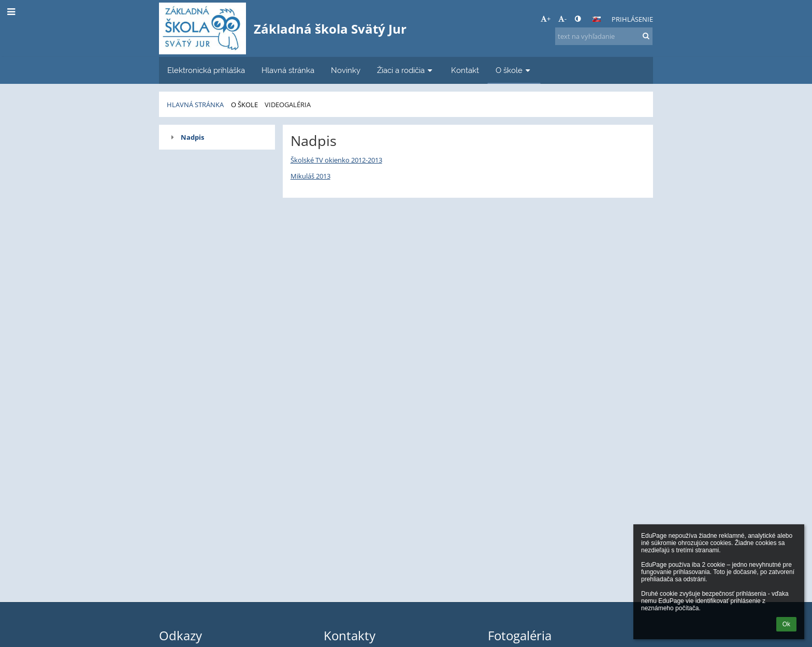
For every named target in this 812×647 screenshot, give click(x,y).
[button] (597, 19)
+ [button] (546, 19)
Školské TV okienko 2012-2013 (336, 160)
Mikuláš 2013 (310, 176)
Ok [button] (786, 624)
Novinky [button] (346, 70)
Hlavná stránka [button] (288, 70)
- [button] (562, 19)
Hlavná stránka (195, 105)
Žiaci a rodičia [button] (406, 70)
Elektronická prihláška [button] (206, 70)
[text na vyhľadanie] (604, 36)
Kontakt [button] (465, 70)
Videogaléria (288, 105)
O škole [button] (514, 70)
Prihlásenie (632, 19)
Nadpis (192, 137)
